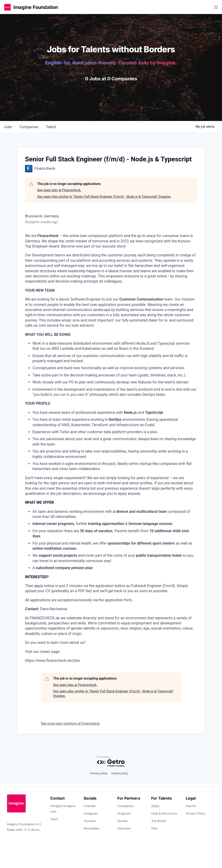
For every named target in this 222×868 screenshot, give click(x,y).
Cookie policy (120, 773)
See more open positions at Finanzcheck (70, 723)
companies (29, 127)
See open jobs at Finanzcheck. (59, 190)
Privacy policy (99, 773)
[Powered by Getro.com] (111, 762)
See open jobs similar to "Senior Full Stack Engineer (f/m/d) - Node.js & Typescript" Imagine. (104, 197)
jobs (8, 127)
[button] (7, 7)
